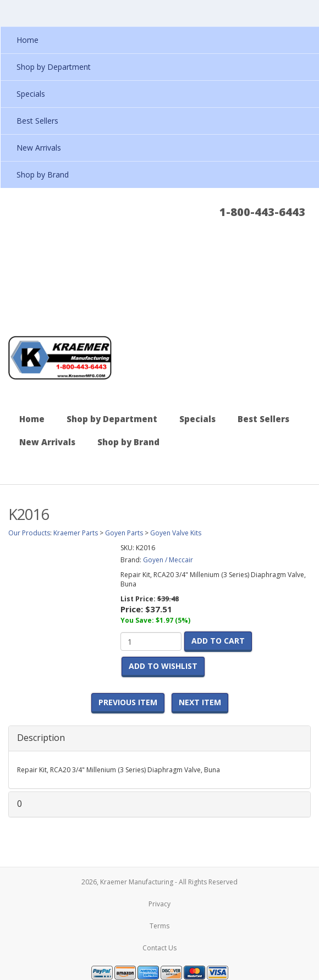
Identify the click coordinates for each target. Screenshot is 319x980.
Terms (159, 926)
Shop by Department (112, 419)
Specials (197, 419)
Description (41, 738)
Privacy (159, 904)
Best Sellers (263, 419)
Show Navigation (306, 13)
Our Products (29, 533)
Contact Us (159, 948)
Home (32, 419)
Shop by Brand (128, 442)
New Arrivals (47, 442)
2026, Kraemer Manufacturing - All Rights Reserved (159, 882)
